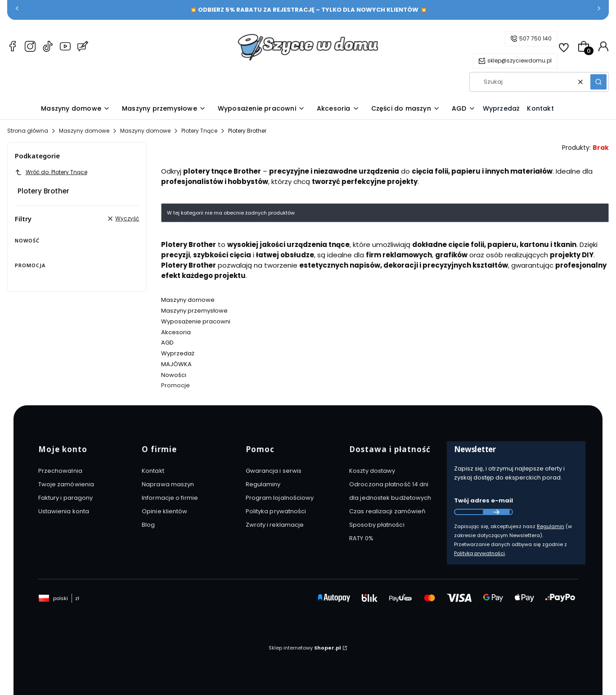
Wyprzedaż (178, 353)
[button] (598, 82)
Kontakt (153, 471)
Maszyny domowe (84, 131)
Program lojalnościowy (280, 498)
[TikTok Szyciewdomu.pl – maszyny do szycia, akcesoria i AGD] (48, 48)
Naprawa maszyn (168, 484)
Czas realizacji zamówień (387, 511)
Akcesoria (176, 332)
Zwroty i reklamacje (275, 525)
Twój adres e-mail (483, 500)
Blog (148, 525)
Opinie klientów (165, 511)
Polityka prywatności (276, 511)
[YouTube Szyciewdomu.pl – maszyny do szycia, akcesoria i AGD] (65, 48)
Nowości (174, 375)
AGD (167, 343)
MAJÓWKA (176, 364)
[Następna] (599, 10)
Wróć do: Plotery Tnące (51, 172)
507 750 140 (535, 38)
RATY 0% (361, 538)
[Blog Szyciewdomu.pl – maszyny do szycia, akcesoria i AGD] (83, 48)
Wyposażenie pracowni (196, 321)
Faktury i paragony (66, 498)
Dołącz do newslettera (496, 512)
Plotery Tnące (199, 131)
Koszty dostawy (372, 471)
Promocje (175, 385)
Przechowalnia (60, 471)
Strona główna (28, 131)
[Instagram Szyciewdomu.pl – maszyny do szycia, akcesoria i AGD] (30, 48)
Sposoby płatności (377, 525)
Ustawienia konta (64, 511)
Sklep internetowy (305, 648)
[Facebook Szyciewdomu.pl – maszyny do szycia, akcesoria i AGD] (13, 48)
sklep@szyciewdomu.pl (519, 61)
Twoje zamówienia (66, 484)
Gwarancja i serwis (274, 471)
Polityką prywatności (479, 553)
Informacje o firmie (170, 498)
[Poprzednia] (17, 10)
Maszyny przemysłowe (194, 311)
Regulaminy (263, 484)
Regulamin (551, 526)
